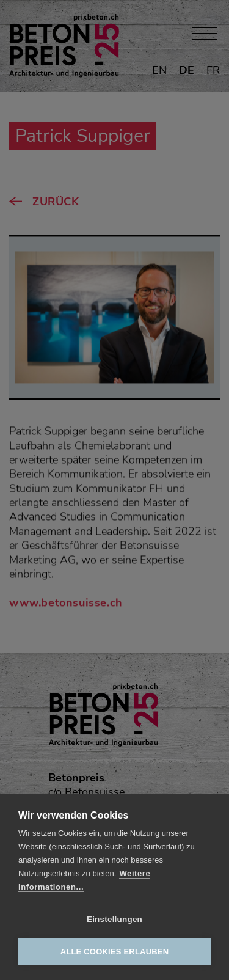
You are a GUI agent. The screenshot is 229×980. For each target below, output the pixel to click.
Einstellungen (114, 919)
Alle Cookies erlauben (115, 952)
